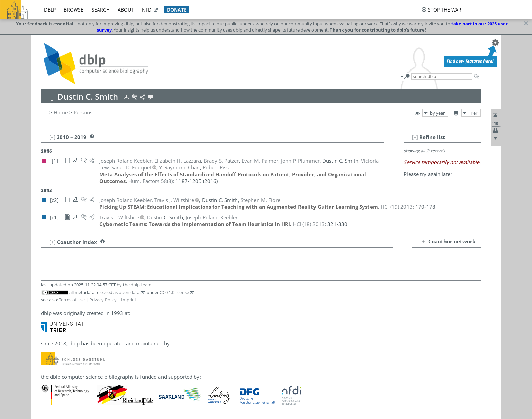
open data (129, 292)
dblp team (141, 285)
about (126, 10)
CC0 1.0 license (174, 292)
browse (74, 10)
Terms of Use (72, 300)
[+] (424, 241)
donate (177, 10)
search (101, 10)
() (150, 181)
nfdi (147, 10)
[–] (415, 137)
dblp (50, 10)
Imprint (129, 300)
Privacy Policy (103, 300)
